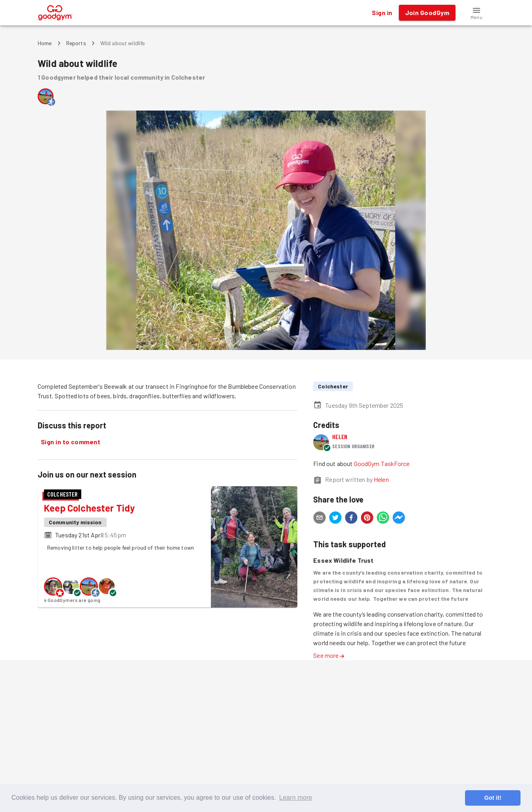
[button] (477, 13)
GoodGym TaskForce (382, 463)
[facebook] (351, 519)
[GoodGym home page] (55, 12)
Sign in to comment (71, 442)
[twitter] (335, 519)
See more (329, 655)
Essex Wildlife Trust (343, 560)
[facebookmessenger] (399, 519)
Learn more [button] (296, 798)
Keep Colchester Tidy (90, 508)
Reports (76, 43)
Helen (340, 437)
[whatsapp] (383, 519)
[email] (320, 519)
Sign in (382, 13)
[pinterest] (367, 519)
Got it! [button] (493, 798)
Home (45, 43)
